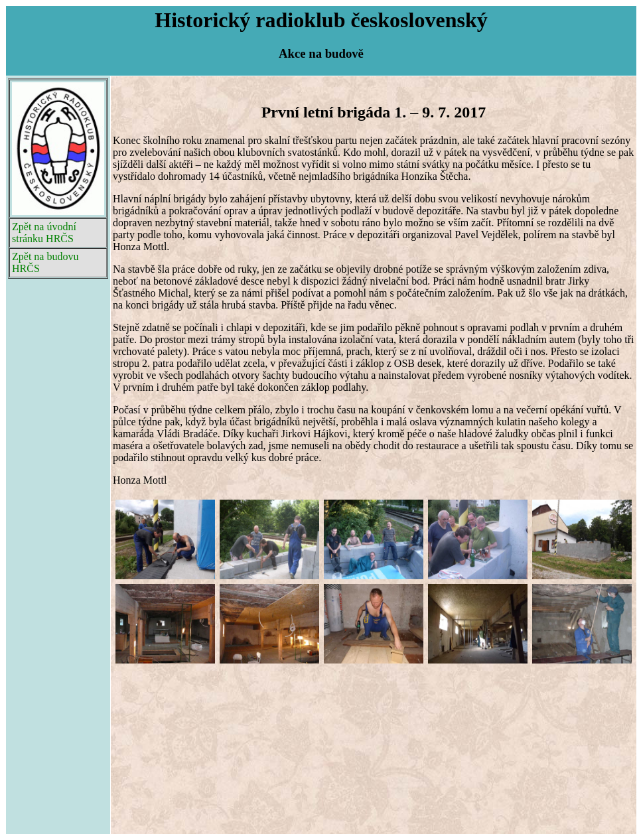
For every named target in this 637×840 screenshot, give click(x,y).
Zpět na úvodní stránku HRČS (44, 233)
